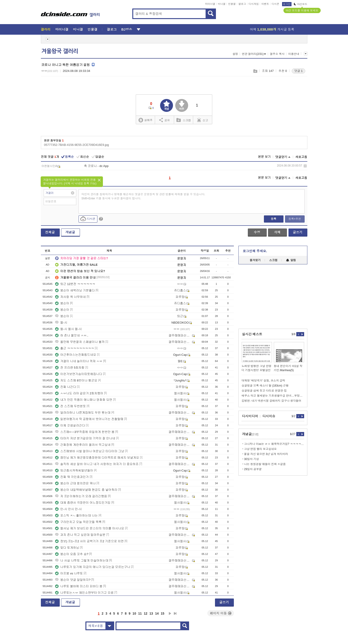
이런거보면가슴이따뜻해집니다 (79, 374)
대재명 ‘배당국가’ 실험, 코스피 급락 (263, 381)
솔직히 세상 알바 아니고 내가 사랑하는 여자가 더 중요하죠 (97, 464)
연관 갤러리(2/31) (254, 54)
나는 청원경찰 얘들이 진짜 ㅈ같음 (265, 464)
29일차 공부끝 (253, 469)
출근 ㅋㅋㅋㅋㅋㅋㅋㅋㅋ (75, 348)
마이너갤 (210, 4)
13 (151, 613)
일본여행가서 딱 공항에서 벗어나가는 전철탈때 (89, 419)
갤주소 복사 (277, 54)
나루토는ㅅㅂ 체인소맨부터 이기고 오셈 (84, 593)
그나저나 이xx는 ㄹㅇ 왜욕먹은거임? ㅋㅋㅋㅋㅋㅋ (274, 444)
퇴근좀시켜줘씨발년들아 (74, 470)
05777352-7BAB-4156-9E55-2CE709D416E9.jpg (77, 145)
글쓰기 (298, 232)
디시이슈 (269, 416)
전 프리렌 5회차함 (70, 368)
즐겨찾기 (255, 260)
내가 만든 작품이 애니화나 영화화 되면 (84, 400)
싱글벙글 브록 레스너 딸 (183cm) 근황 (265, 386)
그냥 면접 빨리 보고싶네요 (260, 449)
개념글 (70, 232)
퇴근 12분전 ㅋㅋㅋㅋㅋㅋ (75, 284)
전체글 (50, 232)
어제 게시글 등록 (272, 29)
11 (140, 613)
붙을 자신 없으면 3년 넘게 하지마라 (266, 454)
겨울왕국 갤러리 (60, 51)
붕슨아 (62, 303)
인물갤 (232, 4)
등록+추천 (295, 219)
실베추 (145, 120)
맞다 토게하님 (67, 548)
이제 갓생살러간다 (70, 425)
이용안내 (294, 54)
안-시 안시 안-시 (68, 509)
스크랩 (255, 71)
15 (163, 613)
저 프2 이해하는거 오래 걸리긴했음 (81, 496)
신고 (203, 120)
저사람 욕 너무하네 (70, 297)
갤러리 (46, 29)
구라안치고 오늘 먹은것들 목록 (78, 522)
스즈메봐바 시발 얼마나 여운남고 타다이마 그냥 (90, 451)
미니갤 (222, 4)
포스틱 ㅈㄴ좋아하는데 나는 (76, 515)
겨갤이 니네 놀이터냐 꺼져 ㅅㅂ (79, 361)
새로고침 (301, 157)
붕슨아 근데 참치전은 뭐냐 (75, 483)
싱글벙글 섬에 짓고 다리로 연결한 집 (264, 391)
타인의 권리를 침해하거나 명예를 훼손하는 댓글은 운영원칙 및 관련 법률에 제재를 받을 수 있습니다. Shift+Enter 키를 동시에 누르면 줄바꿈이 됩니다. (143, 196)
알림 (291, 260)
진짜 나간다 (66, 387)
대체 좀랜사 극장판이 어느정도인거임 (83, 503)
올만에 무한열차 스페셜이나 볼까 (80, 342)
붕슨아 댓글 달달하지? (73, 580)
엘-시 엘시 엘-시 (68, 329)
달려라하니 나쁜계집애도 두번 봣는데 (83, 413)
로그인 (287, 4)
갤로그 (242, 4)
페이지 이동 (221, 613)
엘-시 (61, 323)
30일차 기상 (252, 459)
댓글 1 (298, 71)
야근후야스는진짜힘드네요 (76, 355)
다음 (170, 613)
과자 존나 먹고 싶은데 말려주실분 (80, 535)
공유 (165, 120)
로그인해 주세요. (255, 251)
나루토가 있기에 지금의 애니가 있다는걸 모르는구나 (93, 567)
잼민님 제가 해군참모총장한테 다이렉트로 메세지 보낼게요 (97, 458)
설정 (235, 54)
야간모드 (301, 4)
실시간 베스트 (252, 334)
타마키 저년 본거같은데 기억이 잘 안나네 (85, 438)
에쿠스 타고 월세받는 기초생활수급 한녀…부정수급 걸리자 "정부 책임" (273, 396)
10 (134, 613)
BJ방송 (127, 29)
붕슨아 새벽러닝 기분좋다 (75, 290)
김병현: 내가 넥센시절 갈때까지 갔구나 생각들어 (272, 401)
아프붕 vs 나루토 (69, 573)
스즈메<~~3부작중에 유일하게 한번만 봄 (85, 432)
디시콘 (276, 4)
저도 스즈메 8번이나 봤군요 (76, 380)
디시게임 (254, 4)
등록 (274, 219)
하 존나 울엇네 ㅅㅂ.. (72, 335)
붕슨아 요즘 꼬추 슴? (72, 554)
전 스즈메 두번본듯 (70, 406)
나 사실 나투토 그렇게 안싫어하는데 (82, 561)
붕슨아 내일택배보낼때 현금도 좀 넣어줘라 (86, 490)
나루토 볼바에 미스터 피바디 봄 (79, 586)
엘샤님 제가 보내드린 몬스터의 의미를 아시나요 (90, 528)
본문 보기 (264, 157)
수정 (257, 232)
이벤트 (265, 4)
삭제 (305, 166)
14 (157, 613)
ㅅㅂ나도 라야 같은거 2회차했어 (79, 393)
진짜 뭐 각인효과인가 (72, 477)
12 (146, 613)
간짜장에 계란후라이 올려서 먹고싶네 (83, 445)
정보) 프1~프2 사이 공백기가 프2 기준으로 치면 (89, 541)
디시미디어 (250, 416)
